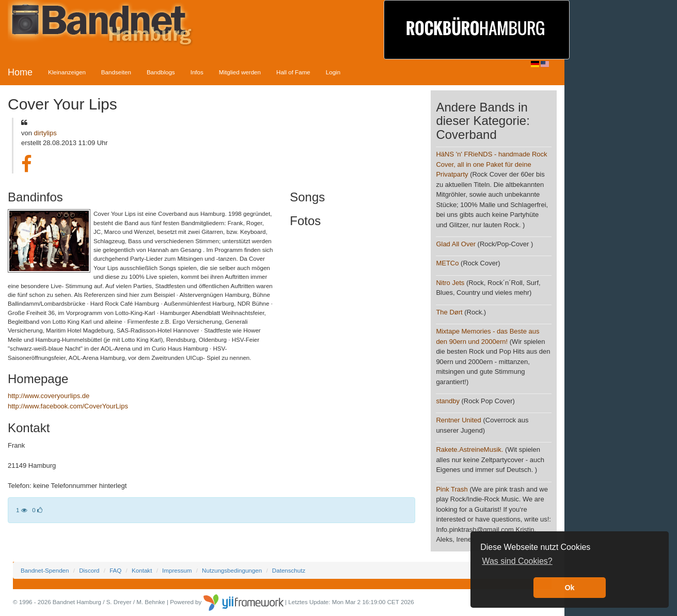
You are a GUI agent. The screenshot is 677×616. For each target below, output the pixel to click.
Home (20, 72)
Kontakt (142, 570)
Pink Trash (452, 489)
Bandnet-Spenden (45, 570)
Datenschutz (289, 570)
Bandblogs (161, 72)
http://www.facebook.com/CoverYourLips (68, 406)
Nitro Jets (450, 283)
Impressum (177, 570)
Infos (197, 72)
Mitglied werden (240, 72)
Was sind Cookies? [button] (517, 561)
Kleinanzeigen (67, 72)
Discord (89, 570)
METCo (447, 263)
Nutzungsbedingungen (232, 570)
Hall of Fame (293, 72)
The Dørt (449, 312)
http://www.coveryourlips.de (49, 396)
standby (448, 401)
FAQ (115, 570)
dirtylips (45, 133)
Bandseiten (116, 72)
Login (333, 72)
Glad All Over (456, 244)
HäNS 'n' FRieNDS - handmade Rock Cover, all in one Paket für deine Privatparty (491, 164)
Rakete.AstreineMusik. (469, 449)
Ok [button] (569, 588)
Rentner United (458, 420)
